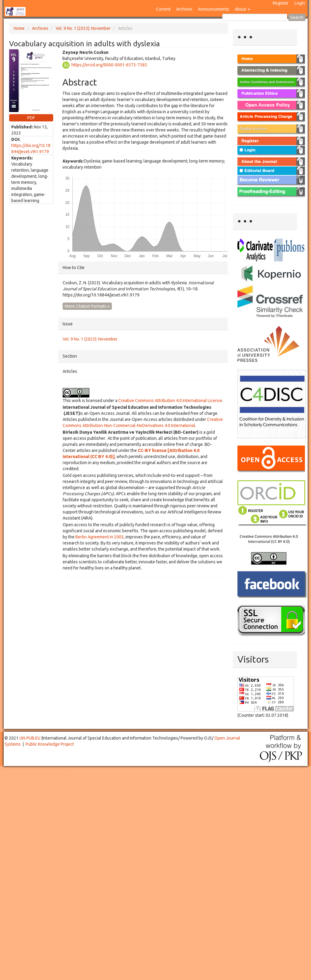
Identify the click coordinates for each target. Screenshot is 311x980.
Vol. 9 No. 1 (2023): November (83, 28)
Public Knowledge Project (50, 744)
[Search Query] (255, 17)
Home (19, 28)
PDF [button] (31, 118)
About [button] (242, 9)
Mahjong (25, 770)
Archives (184, 9)
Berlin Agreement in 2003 (100, 537)
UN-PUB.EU (30, 738)
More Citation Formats (87, 306)
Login (300, 3)
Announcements (214, 9)
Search (297, 17)
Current (163, 9)
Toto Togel (24, 769)
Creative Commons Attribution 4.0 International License (170, 401)
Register (281, 3)
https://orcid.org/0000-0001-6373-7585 (109, 65)
